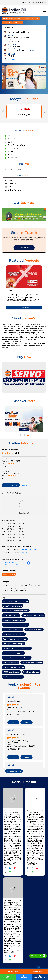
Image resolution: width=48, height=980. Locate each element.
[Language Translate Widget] (39, 3)
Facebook (12, 59)
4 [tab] (22, 219)
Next (45, 112)
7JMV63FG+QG (8, 562)
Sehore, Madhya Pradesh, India (14, 564)
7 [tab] (33, 219)
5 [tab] (26, 219)
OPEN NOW (31, 51)
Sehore (7, 22)
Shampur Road (9, 574)
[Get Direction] (29, 564)
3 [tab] (19, 219)
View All (25, 485)
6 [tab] (30, 219)
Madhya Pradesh (31, 19)
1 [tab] (22, 87)
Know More (24, 308)
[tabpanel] (24, 77)
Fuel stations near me (12, 19)
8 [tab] (37, 219)
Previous (3, 112)
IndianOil (11, 697)
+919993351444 (14, 749)
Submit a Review (11, 485)
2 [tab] (26, 87)
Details (27, 722)
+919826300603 (14, 714)
